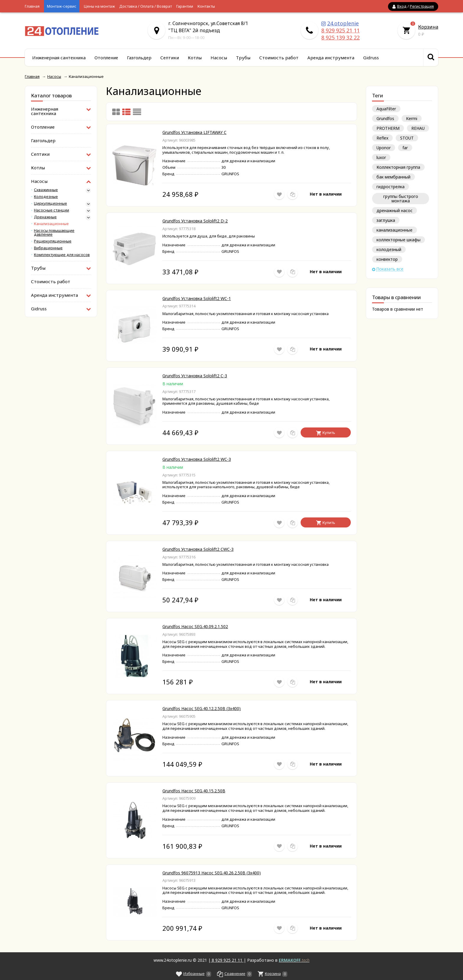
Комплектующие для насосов (62, 255)
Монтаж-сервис (62, 6)
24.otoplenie (343, 23)
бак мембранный (393, 177)
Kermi (412, 118)
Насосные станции (52, 210)
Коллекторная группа (398, 167)
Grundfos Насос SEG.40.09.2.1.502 (195, 626)
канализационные (394, 230)
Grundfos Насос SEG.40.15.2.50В (194, 791)
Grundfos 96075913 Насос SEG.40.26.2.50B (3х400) (212, 873)
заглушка (386, 220)
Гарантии (185, 6)
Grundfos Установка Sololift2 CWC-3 (198, 549)
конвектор (387, 259)
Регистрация (422, 6)
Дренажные (45, 217)
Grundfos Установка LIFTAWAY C (194, 132)
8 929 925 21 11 (340, 30)
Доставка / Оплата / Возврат (146, 6)
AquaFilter (386, 109)
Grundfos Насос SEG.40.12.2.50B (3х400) (202, 708)
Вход (402, 6)
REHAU (418, 128)
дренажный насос (394, 210)
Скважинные (46, 190)
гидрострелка (391, 187)
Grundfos (385, 118)
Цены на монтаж (99, 6)
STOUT (407, 138)
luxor (381, 157)
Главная (32, 6)
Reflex (382, 138)
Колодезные (46, 197)
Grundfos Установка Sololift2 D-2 (195, 221)
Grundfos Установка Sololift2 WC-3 (197, 459)
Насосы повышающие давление (54, 232)
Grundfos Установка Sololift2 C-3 (195, 376)
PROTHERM (388, 128)
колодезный (389, 249)
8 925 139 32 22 (340, 37)
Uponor (384, 148)
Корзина (428, 27)
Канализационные (51, 224)
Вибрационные (48, 248)
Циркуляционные (50, 203)
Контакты (206, 6)
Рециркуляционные (53, 241)
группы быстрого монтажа (401, 199)
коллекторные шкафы (398, 240)
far (405, 148)
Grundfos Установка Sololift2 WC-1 (197, 298)
